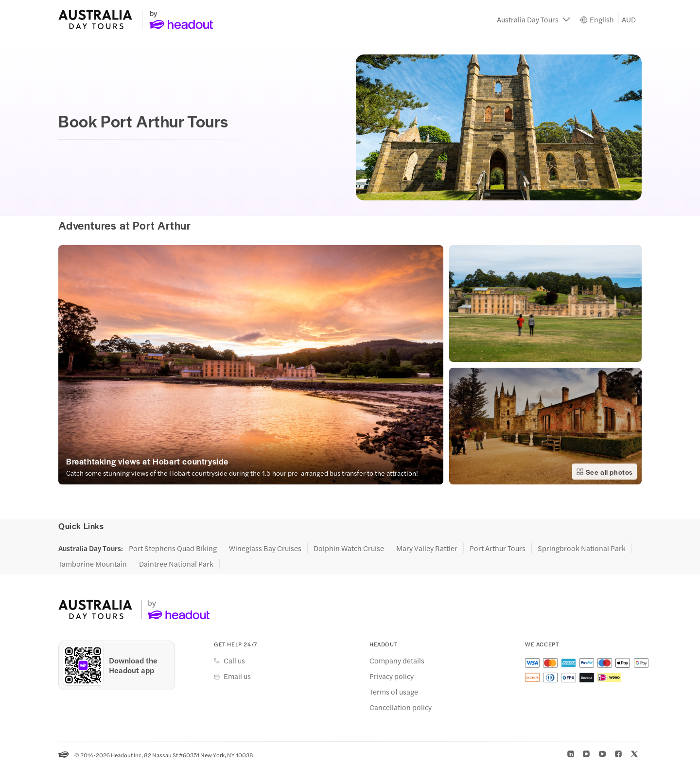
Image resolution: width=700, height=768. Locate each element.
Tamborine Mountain (93, 564)
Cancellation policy (401, 707)
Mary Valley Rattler (427, 548)
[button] (534, 19)
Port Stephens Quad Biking (173, 548)
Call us (234, 661)
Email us (237, 676)
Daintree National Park (176, 564)
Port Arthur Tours (498, 548)
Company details (397, 661)
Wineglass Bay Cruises (265, 548)
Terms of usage (394, 692)
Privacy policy (392, 676)
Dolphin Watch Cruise (349, 548)
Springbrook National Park (582, 548)
